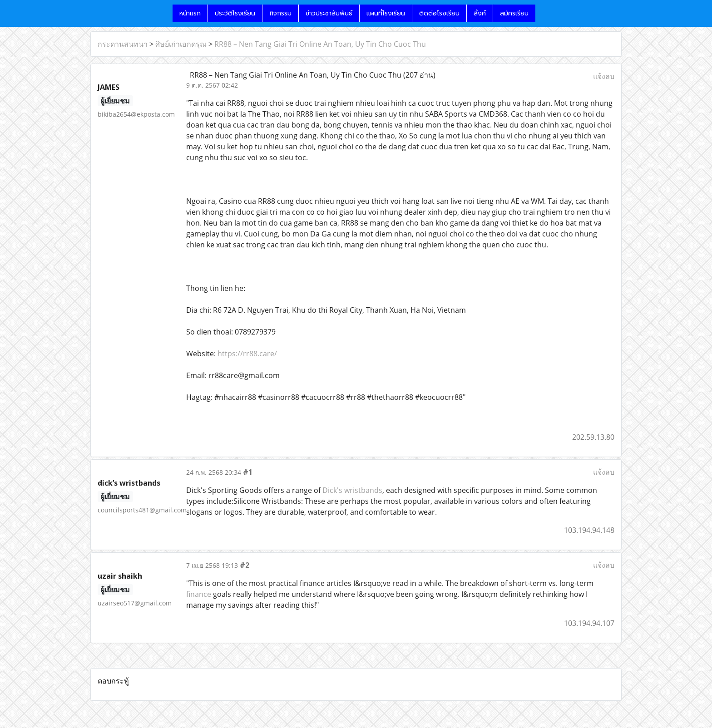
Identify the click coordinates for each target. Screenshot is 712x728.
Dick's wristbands (352, 490)
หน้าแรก (190, 13)
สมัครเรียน (514, 13)
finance (199, 594)
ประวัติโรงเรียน (235, 13)
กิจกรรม (280, 13)
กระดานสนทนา (123, 44)
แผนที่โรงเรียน (386, 13)
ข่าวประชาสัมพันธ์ (329, 13)
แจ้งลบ (604, 76)
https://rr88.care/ (247, 354)
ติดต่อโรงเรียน (439, 13)
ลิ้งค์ (480, 13)
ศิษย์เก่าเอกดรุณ (181, 44)
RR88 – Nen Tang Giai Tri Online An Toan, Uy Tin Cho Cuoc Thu (320, 44)
